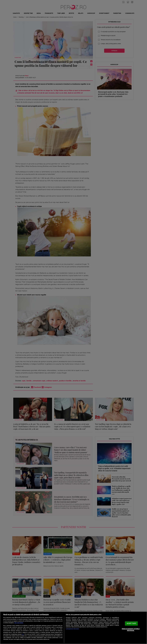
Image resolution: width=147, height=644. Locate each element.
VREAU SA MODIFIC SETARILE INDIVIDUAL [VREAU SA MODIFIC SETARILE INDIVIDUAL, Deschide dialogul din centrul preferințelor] (131, 630)
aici (23, 634)
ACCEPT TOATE (131, 623)
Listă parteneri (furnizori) (72, 629)
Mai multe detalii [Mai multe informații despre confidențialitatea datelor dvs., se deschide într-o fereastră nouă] (19, 623)
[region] (73, 628)
